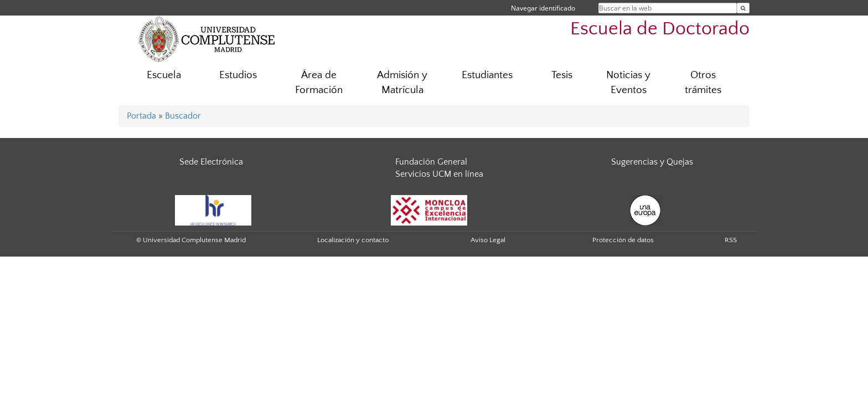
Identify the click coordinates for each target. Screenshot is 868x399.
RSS (731, 240)
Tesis (562, 75)
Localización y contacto (353, 240)
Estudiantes (487, 75)
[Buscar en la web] (743, 8)
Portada (141, 116)
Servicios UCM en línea (439, 174)
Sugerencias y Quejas (652, 162)
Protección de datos (623, 240)
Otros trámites (703, 83)
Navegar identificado (543, 8)
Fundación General (431, 162)
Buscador (183, 116)
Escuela (164, 75)
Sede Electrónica (211, 162)
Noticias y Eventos (628, 83)
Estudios (238, 75)
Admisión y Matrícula (402, 83)
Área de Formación (319, 83)
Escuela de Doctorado (660, 29)
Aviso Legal (488, 240)
